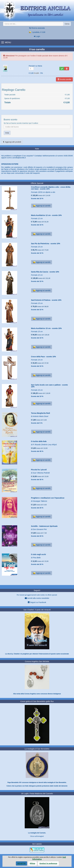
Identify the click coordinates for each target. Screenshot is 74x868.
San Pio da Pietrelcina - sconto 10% (46, 244)
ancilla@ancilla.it (19, 158)
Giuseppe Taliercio (40, 501)
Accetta (22, 863)
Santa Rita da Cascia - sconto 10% (45, 272)
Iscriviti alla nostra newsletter (37, 598)
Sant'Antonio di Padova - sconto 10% (46, 300)
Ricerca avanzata (37, 28)
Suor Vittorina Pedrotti (41, 473)
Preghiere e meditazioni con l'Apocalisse (48, 498)
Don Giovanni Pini (40, 529)
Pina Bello (37, 558)
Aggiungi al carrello (42, 206)
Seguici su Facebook (37, 602)
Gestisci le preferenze (48, 863)
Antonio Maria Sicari (41, 416)
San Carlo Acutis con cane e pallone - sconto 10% (49, 386)
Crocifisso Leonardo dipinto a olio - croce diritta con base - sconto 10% (51, 188)
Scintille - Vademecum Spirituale (44, 526)
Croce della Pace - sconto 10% (44, 357)
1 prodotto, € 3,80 (37, 32)
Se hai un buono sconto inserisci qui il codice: (21, 123)
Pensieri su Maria (35, 66)
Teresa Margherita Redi (41, 413)
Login (37, 36)
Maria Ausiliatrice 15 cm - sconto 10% (46, 328)
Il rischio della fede (39, 441)
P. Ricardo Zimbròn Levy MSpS (45, 445)
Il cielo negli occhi (39, 554)
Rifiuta (32, 863)
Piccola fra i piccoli (39, 470)
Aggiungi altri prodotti (12, 142)
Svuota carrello (64, 79)
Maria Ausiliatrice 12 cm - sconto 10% (46, 215)
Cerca (67, 24)
